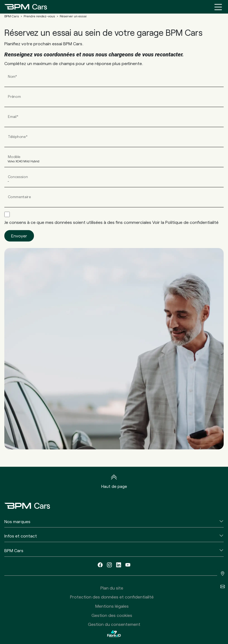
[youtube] (128, 565)
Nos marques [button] (17, 521)
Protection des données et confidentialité (112, 597)
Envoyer (19, 236)
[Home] (26, 7)
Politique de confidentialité (192, 222)
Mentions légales (112, 606)
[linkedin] (119, 565)
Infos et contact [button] (21, 536)
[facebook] (100, 565)
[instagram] (109, 565)
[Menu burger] (218, 7)
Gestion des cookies (112, 615)
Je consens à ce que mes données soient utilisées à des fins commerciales (111, 222)
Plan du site (112, 588)
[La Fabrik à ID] (114, 634)
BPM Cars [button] (14, 550)
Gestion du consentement (114, 624)
